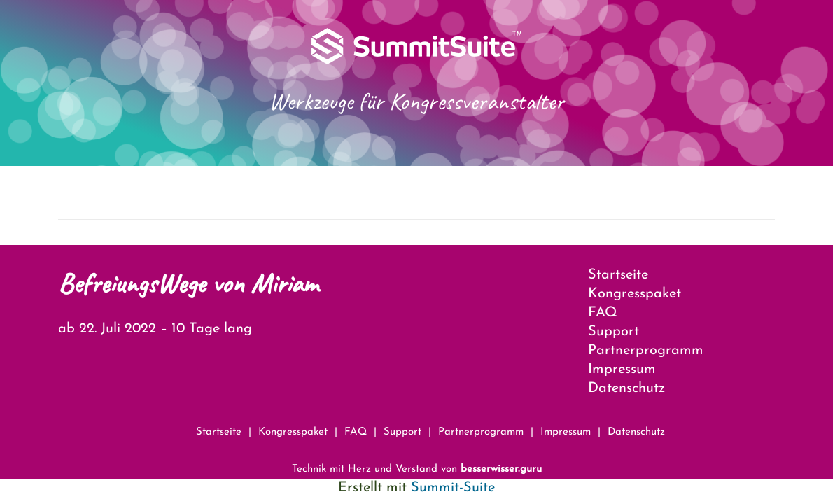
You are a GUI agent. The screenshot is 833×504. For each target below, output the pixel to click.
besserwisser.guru (501, 469)
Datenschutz (626, 388)
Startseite (618, 275)
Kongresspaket (635, 294)
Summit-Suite (453, 488)
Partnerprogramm (646, 351)
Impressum (622, 370)
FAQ (603, 313)
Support (614, 332)
